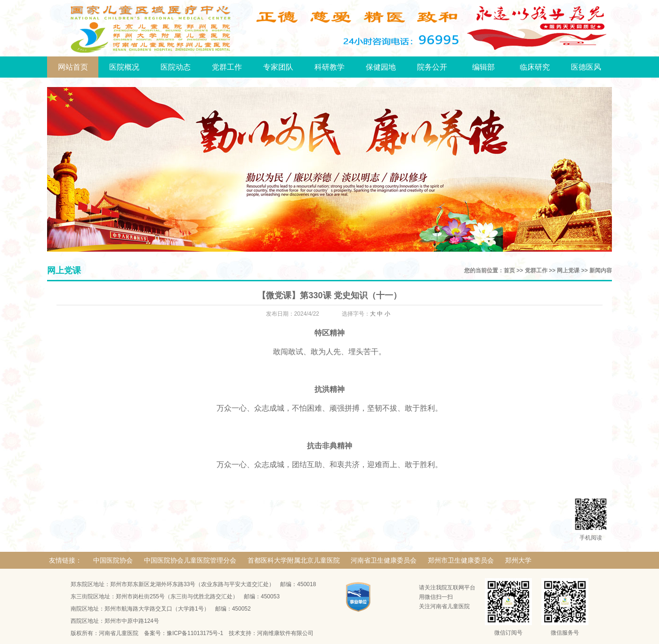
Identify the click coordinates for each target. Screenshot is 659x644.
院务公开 (432, 67)
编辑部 (483, 67)
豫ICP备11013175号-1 (195, 633)
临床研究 (535, 67)
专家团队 (278, 67)
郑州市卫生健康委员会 (461, 560)
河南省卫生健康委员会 (384, 560)
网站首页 (73, 67)
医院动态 (176, 67)
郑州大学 (518, 560)
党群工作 (227, 67)
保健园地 (381, 67)
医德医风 (586, 67)
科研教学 (329, 67)
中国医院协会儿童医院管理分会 (190, 560)
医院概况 (124, 67)
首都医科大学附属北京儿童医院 (294, 560)
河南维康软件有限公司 (285, 633)
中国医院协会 (113, 560)
